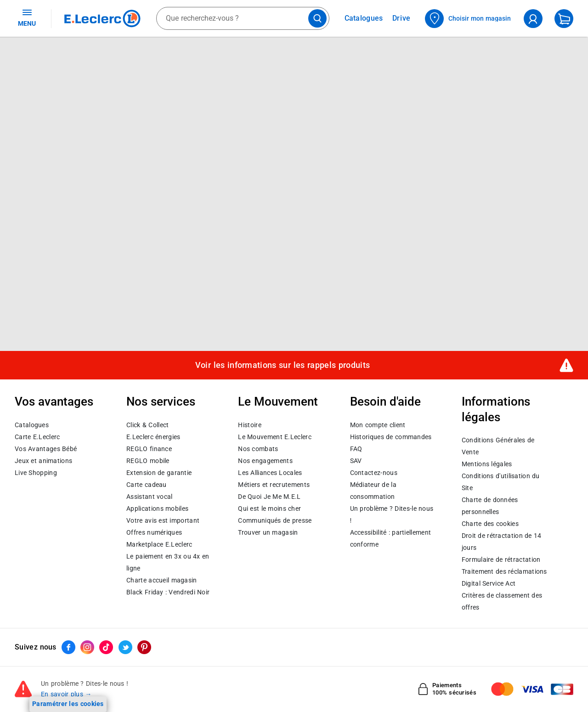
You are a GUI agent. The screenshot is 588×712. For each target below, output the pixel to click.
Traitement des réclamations (504, 571)
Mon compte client (378, 425)
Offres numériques (154, 532)
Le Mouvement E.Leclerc (274, 437)
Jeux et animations (43, 461)
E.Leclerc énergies (153, 437)
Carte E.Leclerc (37, 437)
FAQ (356, 449)
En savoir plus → (66, 694)
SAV (356, 461)
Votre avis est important (163, 520)
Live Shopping (36, 473)
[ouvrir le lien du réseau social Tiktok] (106, 647)
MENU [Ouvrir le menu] (27, 17)
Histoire (249, 425)
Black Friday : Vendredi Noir (168, 592)
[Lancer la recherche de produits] (317, 18)
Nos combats (258, 449)
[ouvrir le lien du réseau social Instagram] (87, 647)
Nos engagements (265, 461)
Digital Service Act (489, 583)
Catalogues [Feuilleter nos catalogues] (364, 18)
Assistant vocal (149, 497)
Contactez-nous (374, 473)
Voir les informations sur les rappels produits (283, 365)
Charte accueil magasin (161, 580)
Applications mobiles (157, 509)
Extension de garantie (159, 473)
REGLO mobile (148, 461)
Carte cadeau (147, 485)
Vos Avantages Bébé (46, 449)
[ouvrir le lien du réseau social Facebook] (68, 647)
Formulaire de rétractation (501, 559)
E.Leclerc (159, 544)
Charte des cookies (490, 524)
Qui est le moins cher (269, 509)
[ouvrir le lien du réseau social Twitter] (125, 647)
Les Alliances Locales (270, 473)
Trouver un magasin (268, 532)
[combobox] (243, 18)
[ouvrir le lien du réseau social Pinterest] (144, 647)
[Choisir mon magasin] (468, 19)
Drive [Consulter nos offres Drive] (402, 18)
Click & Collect (147, 425)
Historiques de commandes (391, 437)
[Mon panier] (564, 19)
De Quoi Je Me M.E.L (269, 497)
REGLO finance (149, 449)
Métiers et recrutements (274, 485)
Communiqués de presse (275, 520)
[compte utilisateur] (533, 19)
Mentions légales (487, 464)
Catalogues (32, 425)
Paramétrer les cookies (68, 704)
